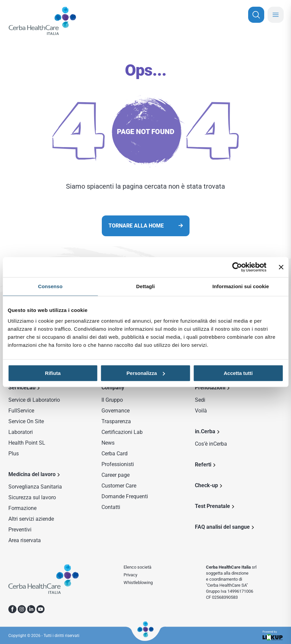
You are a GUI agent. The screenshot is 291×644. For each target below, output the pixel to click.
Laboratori (21, 432)
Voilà (201, 411)
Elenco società (137, 567)
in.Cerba (205, 431)
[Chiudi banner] (281, 267)
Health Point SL (27, 443)
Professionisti (118, 464)
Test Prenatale (212, 506)
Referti (203, 465)
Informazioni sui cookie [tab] (241, 286)
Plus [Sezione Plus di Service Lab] (14, 454)
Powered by (273, 635)
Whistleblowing (138, 583)
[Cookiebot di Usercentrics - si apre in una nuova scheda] (237, 267)
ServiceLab (22, 388)
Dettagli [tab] (146, 286)
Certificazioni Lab (122, 432)
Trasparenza (116, 421)
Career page (116, 475)
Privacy (130, 575)
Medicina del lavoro (32, 474)
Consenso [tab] (50, 286)
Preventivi (20, 530)
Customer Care (119, 486)
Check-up (206, 485)
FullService (21, 411)
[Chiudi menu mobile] (276, 15)
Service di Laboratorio (34, 400)
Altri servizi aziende (31, 519)
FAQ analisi (222, 527)
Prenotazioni (210, 388)
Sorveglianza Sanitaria (35, 487)
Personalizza (146, 373)
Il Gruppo (112, 400)
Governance (116, 411)
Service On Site (26, 421)
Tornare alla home (136, 226)
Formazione (22, 508)
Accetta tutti (238, 373)
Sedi (200, 400)
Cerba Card (115, 454)
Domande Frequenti (125, 496)
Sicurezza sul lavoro (32, 497)
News (108, 443)
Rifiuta (53, 373)
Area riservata (25, 540)
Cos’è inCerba (211, 444)
